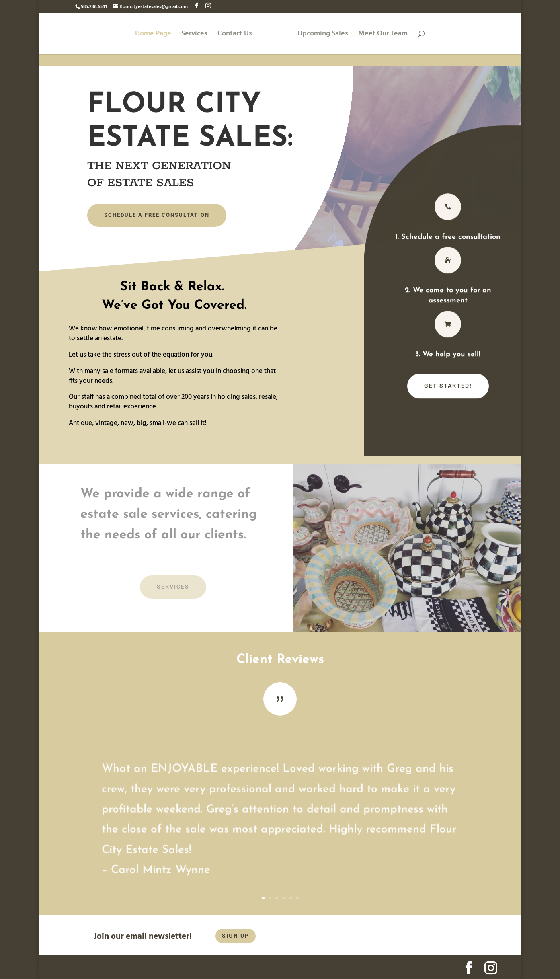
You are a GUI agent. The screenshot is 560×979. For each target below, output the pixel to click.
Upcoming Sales (323, 35)
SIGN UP (236, 936)
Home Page (153, 35)
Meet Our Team (383, 35)
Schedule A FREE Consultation (157, 215)
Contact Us (235, 35)
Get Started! (448, 388)
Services (194, 35)
